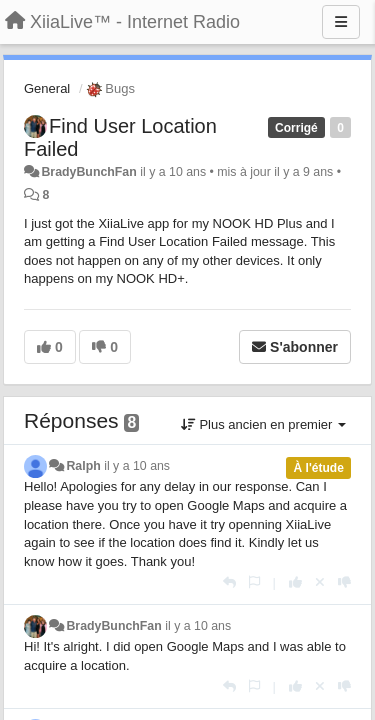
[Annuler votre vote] (320, 582)
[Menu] (341, 22)
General (47, 88)
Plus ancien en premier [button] (263, 424)
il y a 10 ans (137, 466)
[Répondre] (229, 582)
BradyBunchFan (88, 172)
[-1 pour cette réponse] (344, 582)
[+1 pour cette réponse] (295, 582)
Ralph (83, 466)
